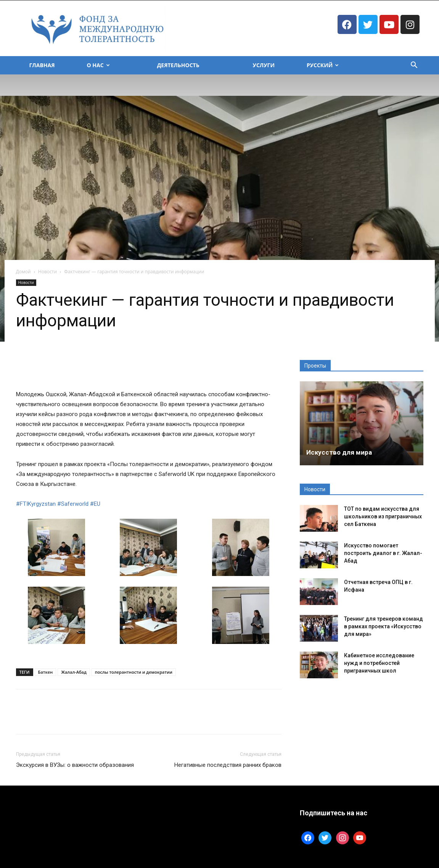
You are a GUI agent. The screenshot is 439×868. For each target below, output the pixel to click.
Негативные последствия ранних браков (228, 765)
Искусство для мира (339, 452)
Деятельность (178, 65)
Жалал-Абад (74, 672)
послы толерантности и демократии (134, 672)
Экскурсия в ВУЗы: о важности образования (75, 765)
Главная (42, 65)
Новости (47, 272)
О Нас (98, 65)
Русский (323, 65)
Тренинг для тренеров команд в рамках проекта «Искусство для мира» (384, 626)
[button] (414, 66)
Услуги (264, 65)
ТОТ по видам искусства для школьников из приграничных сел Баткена (383, 516)
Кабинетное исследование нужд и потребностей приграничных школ (379, 663)
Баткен (46, 672)
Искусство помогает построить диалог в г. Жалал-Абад (383, 553)
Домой (23, 272)
